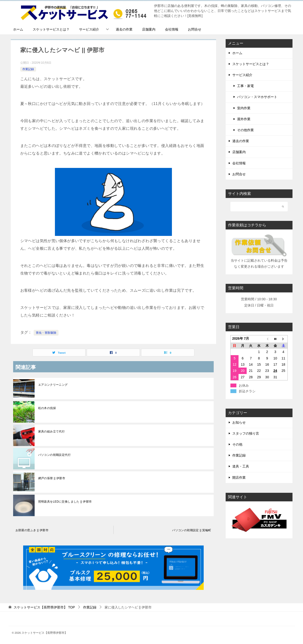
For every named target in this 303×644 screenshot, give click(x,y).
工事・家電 (245, 86)
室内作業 (244, 108)
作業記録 (28, 69)
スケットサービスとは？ (51, 29)
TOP (44, 607)
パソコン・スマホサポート (257, 97)
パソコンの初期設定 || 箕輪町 (192, 530)
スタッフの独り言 (246, 433)
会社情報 (172, 29)
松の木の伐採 (47, 408)
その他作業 (245, 130)
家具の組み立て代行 (52, 431)
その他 (237, 444)
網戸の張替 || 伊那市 (52, 478)
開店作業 (239, 478)
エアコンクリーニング (53, 385)
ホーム (18, 29)
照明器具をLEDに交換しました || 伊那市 (65, 502)
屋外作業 (244, 119)
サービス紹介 (89, 29)
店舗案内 (149, 29)
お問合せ (195, 29)
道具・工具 (241, 466)
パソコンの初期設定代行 (54, 455)
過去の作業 (124, 29)
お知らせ (239, 422)
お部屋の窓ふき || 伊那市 (32, 530)
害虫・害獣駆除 (46, 333)
